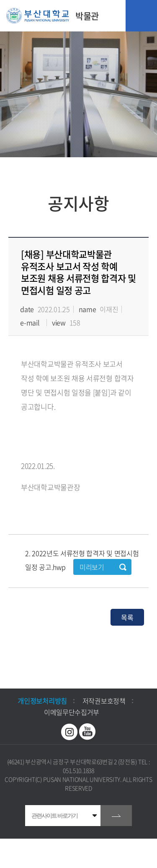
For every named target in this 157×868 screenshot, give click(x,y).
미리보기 (92, 567)
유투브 (88, 732)
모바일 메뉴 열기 (141, 16)
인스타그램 (69, 732)
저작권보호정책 (104, 701)
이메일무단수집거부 (72, 712)
